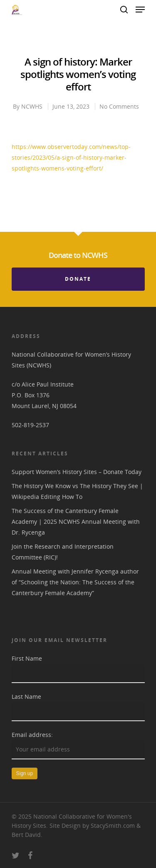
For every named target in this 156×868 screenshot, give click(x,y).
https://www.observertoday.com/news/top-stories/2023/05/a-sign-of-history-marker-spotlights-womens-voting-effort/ (71, 157)
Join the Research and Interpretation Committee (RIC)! (63, 552)
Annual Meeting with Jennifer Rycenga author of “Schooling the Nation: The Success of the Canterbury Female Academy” (75, 582)
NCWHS (32, 106)
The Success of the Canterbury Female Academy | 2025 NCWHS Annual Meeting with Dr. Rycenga (76, 522)
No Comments (119, 106)
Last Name (26, 697)
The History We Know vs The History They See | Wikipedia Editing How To (77, 491)
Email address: (32, 735)
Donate (78, 279)
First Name (27, 658)
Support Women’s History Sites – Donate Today (77, 472)
